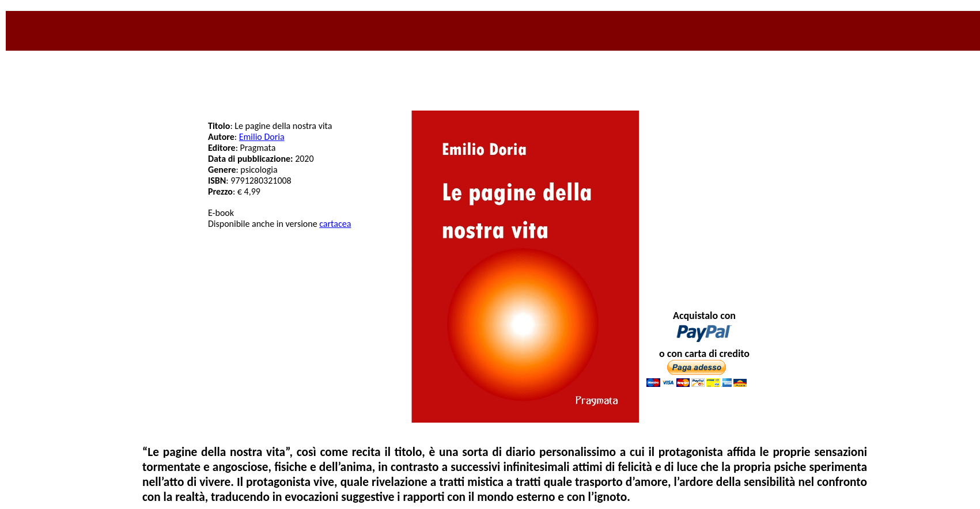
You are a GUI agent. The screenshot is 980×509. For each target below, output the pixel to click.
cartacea (335, 224)
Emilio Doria (262, 137)
